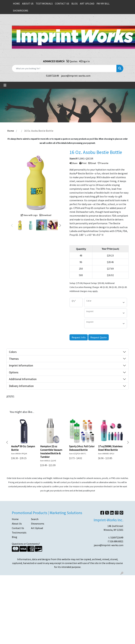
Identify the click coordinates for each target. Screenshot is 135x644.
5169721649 (53, 76)
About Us (17, 524)
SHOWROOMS (21, 11)
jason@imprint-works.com (76, 76)
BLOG (75, 4)
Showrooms (38, 524)
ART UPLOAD (87, 4)
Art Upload (37, 528)
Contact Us (18, 528)
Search (35, 519)
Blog (14, 537)
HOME (16, 4)
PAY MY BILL (103, 4)
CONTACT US (62, 4)
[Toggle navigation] (5, 85)
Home (15, 519)
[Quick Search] (64, 68)
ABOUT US (28, 4)
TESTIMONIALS (44, 4)
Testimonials (19, 533)
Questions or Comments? (26, 544)
